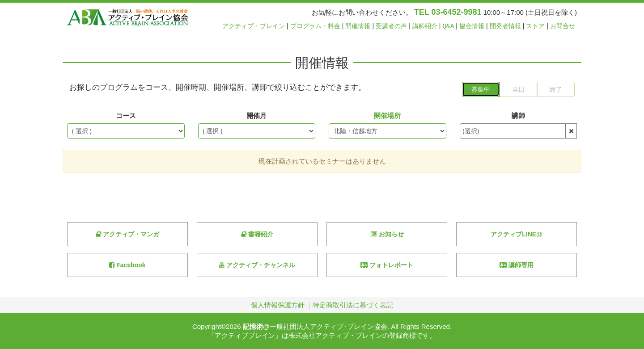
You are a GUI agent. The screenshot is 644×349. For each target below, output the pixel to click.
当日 (518, 89)
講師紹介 (425, 26)
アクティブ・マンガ (128, 234)
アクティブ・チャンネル (257, 265)
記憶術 (253, 326)
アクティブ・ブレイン (254, 26)
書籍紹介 (257, 234)
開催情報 (358, 26)
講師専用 (517, 265)
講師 (518, 116)
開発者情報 (505, 26)
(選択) (471, 131)
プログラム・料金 (315, 26)
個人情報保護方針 (278, 305)
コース (126, 116)
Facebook (127, 265)
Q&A (449, 26)
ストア (535, 26)
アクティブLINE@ (517, 234)
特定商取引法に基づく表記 (353, 305)
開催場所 (387, 116)
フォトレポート (387, 265)
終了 (556, 89)
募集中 (481, 89)
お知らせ (387, 234)
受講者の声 (391, 26)
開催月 (256, 116)
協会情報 (472, 26)
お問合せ (563, 26)
